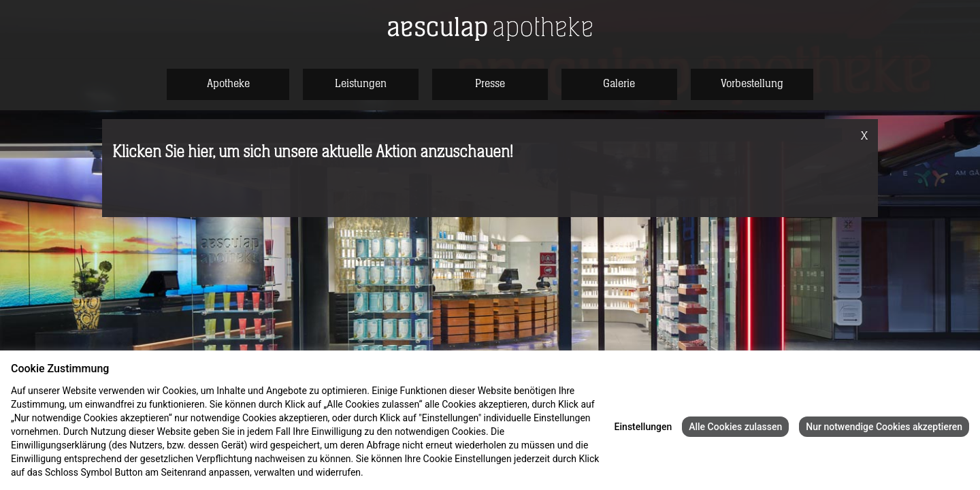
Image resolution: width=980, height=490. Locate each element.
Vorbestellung (752, 84)
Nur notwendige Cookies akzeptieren (884, 427)
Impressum (445, 472)
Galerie (619, 84)
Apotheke (228, 84)
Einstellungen (643, 427)
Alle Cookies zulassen (735, 427)
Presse (490, 84)
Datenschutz (392, 472)
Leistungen (361, 84)
